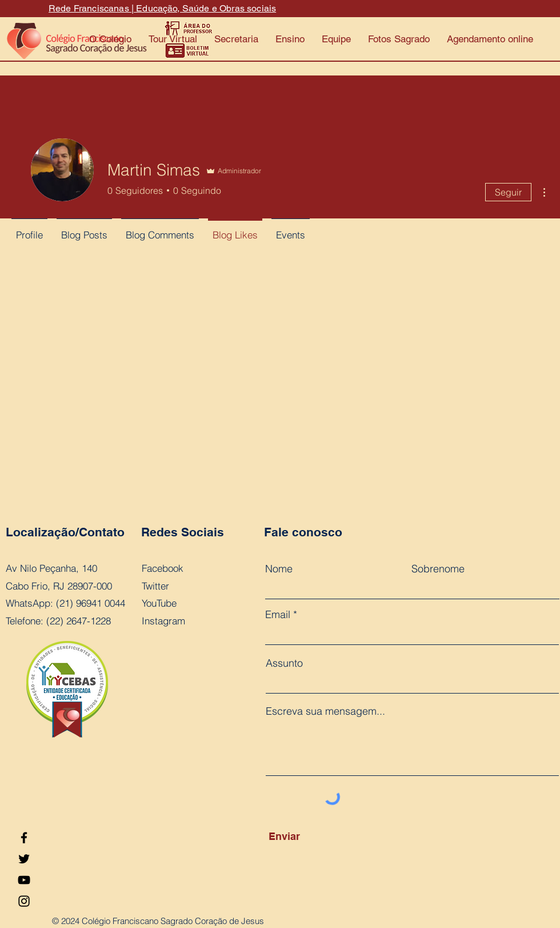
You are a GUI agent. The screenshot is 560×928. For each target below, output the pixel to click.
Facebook (163, 568)
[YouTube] (24, 880)
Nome (279, 569)
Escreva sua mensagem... (325, 711)
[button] (236, 39)
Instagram (163, 621)
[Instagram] (24, 901)
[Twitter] (24, 859)
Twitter (155, 586)
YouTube (159, 603)
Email (278, 615)
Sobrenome (438, 569)
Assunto (284, 663)
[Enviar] (321, 837)
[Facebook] (24, 838)
